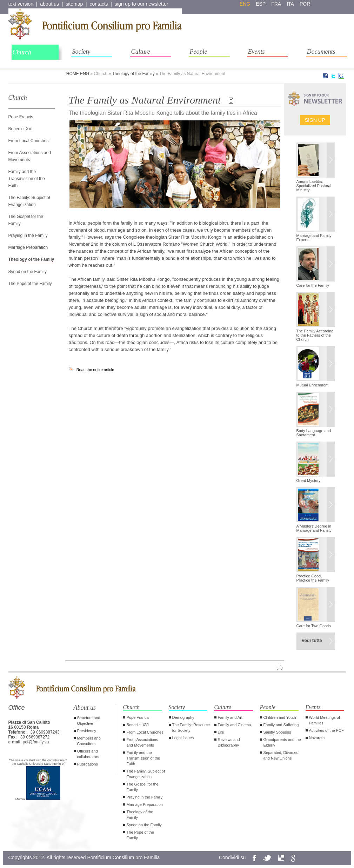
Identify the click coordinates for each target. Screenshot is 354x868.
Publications (88, 764)
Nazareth (317, 738)
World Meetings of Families (325, 720)
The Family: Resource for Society (191, 728)
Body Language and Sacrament (314, 433)
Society (81, 52)
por (305, 4)
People (199, 52)
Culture (141, 52)
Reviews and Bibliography (229, 742)
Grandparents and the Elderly (282, 742)
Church (22, 52)
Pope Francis (21, 117)
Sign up (315, 120)
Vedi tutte (312, 640)
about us (49, 4)
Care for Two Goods (314, 626)
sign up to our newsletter (142, 4)
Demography (183, 717)
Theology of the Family (133, 74)
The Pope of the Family (30, 284)
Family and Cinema (235, 725)
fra (276, 4)
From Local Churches (29, 141)
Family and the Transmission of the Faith (27, 179)
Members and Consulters (89, 741)
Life (221, 732)
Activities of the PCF (326, 730)
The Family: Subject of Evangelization (146, 774)
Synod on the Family (28, 272)
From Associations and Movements (142, 742)
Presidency (87, 731)
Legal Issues (183, 738)
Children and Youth (280, 717)
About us (85, 708)
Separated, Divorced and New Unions (281, 755)
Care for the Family (313, 285)
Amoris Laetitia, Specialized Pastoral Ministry (314, 186)
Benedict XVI (21, 129)
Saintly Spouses (277, 732)
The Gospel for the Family (143, 787)
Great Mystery (309, 481)
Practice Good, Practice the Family (313, 578)
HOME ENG (78, 74)
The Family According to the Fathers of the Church (315, 335)
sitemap (74, 4)
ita (290, 4)
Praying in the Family (28, 236)
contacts (99, 4)
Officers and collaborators (88, 754)
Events (256, 52)
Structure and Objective (89, 721)
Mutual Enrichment (313, 385)
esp (261, 4)
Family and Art (230, 717)
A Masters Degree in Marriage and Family (314, 528)
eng (245, 4)
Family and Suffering (281, 725)
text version (21, 4)
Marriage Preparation (28, 247)
